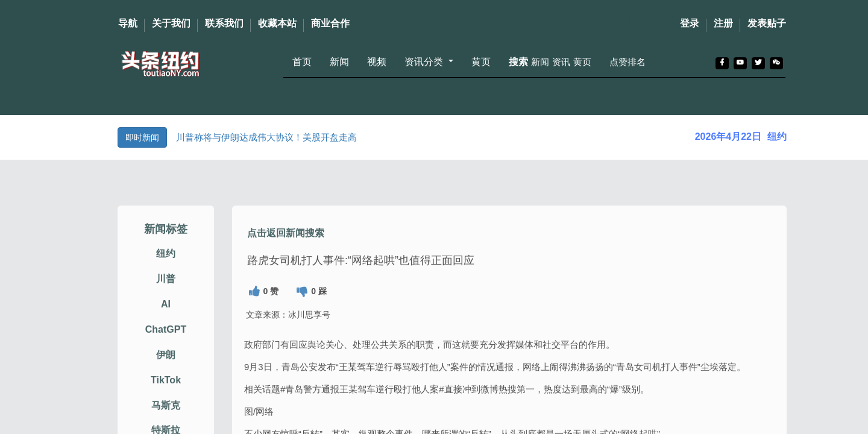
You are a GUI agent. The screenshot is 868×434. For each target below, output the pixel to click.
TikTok (166, 390)
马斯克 (166, 415)
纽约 (166, 264)
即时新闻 (142, 137)
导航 (128, 23)
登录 (690, 23)
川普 (166, 289)
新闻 (339, 62)
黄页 (481, 62)
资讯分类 (425, 62)
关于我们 (171, 23)
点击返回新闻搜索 (286, 243)
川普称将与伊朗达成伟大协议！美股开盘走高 (266, 137)
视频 (377, 62)
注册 (723, 23)
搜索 (518, 62)
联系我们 (224, 23)
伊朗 (166, 365)
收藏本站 (277, 23)
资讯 (561, 62)
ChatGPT (166, 340)
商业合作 (330, 23)
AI (166, 314)
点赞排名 (627, 62)
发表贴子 (767, 23)
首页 (302, 62)
